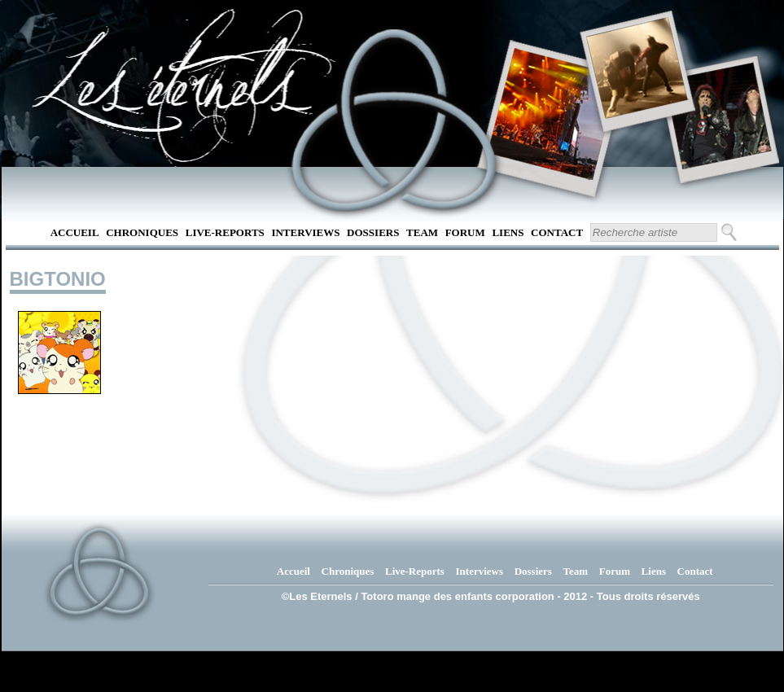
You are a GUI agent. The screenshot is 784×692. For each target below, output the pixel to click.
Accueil (75, 232)
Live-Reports (225, 232)
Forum (465, 232)
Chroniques (142, 232)
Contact (557, 232)
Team (422, 232)
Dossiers (373, 232)
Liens (508, 232)
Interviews (305, 232)
